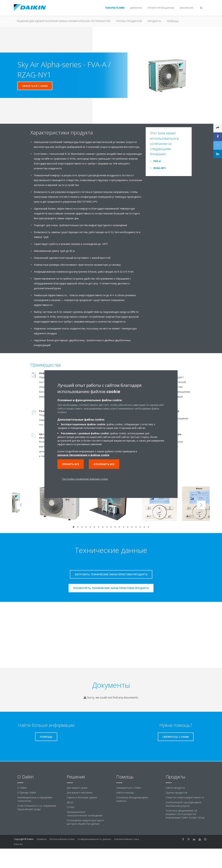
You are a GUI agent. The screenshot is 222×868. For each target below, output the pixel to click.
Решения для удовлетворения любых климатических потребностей (63, 21)
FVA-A (157, 161)
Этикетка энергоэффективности (185, 797)
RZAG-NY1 (160, 168)
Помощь (173, 21)
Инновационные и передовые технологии (35, 799)
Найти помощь (125, 793)
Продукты (154, 21)
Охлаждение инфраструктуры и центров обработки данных (85, 822)
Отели (71, 807)
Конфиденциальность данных (94, 839)
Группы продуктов (129, 21)
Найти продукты (175, 788)
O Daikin (22, 788)
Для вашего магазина (80, 793)
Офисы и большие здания (82, 797)
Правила (42, 839)
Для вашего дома (77, 788)
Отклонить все (104, 464)
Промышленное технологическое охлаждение (85, 814)
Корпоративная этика (127, 839)
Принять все (71, 464)
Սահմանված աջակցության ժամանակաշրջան (184, 804)
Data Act (18, 844)
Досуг (70, 802)
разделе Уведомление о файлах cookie (83, 455)
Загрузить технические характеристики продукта (111, 574)
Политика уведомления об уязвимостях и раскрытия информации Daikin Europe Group (185, 814)
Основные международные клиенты (132, 799)
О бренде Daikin (27, 793)
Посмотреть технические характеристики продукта (111, 588)
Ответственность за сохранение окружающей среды (37, 807)
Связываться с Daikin (129, 788)
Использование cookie (62, 839)
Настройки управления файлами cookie (85, 479)
